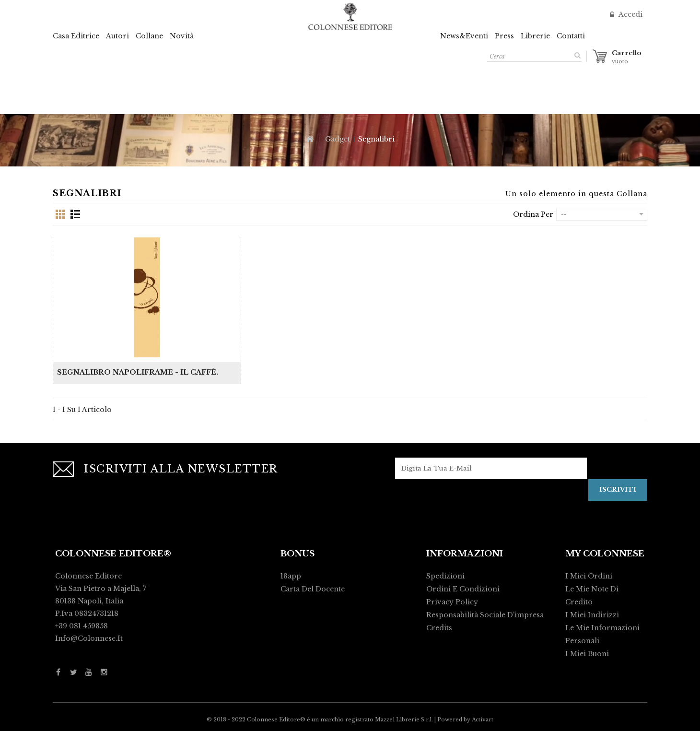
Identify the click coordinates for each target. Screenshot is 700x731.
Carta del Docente (313, 589)
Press (504, 36)
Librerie (535, 36)
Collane (149, 36)
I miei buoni (587, 654)
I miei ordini (589, 576)
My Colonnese (605, 554)
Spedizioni (445, 576)
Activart (483, 719)
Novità (182, 36)
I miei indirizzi (592, 615)
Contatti (571, 36)
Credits (439, 628)
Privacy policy (452, 602)
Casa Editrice (76, 36)
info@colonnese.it (89, 638)
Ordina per (533, 214)
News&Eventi (464, 36)
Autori (117, 36)
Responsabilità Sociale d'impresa (485, 615)
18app (291, 576)
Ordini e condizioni (463, 589)
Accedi (630, 14)
